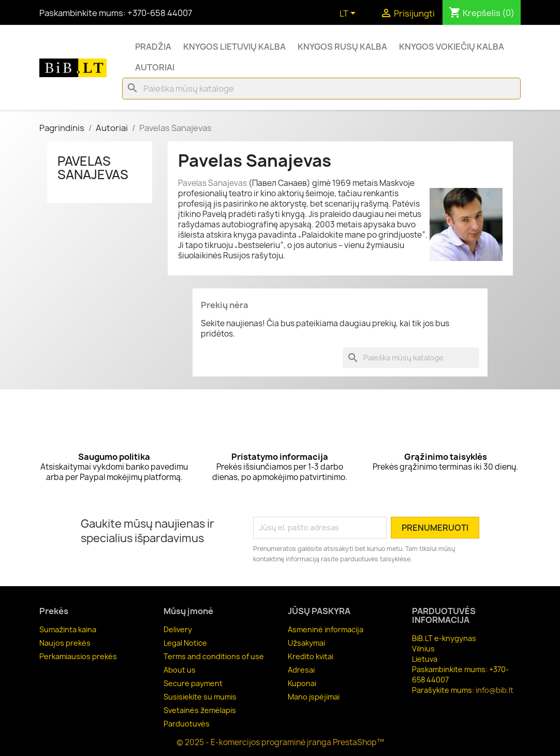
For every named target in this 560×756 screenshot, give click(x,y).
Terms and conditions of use (214, 656)
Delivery (178, 629)
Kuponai (302, 683)
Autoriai (155, 67)
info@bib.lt (495, 690)
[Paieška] (321, 89)
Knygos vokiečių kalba (452, 47)
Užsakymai (306, 643)
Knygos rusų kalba (342, 47)
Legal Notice (185, 643)
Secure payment (193, 683)
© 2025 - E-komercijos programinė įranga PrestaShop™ (280, 742)
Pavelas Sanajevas (93, 168)
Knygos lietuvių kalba (234, 47)
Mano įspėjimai (314, 697)
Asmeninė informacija (326, 629)
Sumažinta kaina (68, 629)
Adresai (301, 670)
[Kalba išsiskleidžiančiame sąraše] (349, 14)
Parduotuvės (187, 724)
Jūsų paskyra (319, 611)
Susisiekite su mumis (200, 697)
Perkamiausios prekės (78, 656)
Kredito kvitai (311, 656)
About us (180, 670)
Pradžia (153, 47)
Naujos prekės (65, 643)
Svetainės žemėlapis (200, 710)
